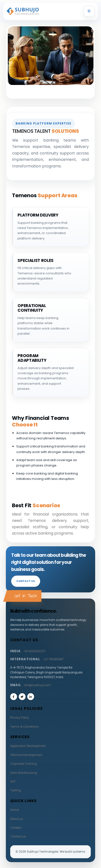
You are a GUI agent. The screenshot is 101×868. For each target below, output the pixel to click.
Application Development (28, 746)
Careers (16, 828)
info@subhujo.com (37, 685)
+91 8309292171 (34, 651)
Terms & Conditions (24, 727)
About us (17, 819)
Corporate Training (23, 764)
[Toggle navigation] (89, 11)
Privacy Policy (20, 718)
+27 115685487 (53, 659)
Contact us (26, 581)
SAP (13, 782)
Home (14, 810)
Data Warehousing (24, 773)
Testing (16, 790)
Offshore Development (26, 755)
